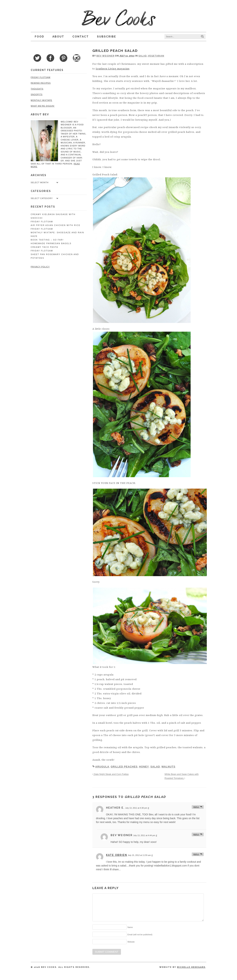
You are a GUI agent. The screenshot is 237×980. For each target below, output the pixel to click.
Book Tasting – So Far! (47, 237)
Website (131, 943)
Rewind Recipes (40, 83)
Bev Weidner (105, 56)
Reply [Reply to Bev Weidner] (197, 835)
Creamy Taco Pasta (44, 244)
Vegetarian (156, 56)
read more (74, 164)
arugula (102, 767)
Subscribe (106, 37)
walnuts (168, 767)
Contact (80, 37)
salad (155, 767)
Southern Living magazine (109, 69)
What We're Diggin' (42, 106)
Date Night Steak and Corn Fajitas (110, 775)
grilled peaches (124, 767)
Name (130, 928)
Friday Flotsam (40, 77)
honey (144, 767)
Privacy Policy (40, 264)
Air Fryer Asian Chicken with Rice (55, 222)
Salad (142, 56)
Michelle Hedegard (192, 968)
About (58, 37)
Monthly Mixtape (41, 100)
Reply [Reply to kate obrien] (197, 855)
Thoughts (37, 89)
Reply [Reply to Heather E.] (197, 808)
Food (39, 37)
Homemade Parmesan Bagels (51, 240)
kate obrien (116, 856)
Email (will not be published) (140, 935)
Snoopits (36, 94)
